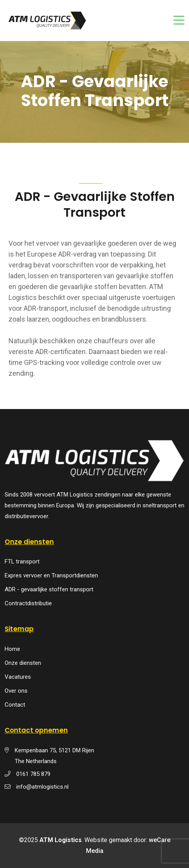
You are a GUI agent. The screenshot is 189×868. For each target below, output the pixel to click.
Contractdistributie (28, 603)
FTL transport (22, 562)
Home (12, 649)
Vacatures (18, 677)
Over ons (16, 691)
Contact (15, 705)
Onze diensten (23, 663)
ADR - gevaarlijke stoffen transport (49, 589)
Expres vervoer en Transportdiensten (51, 575)
